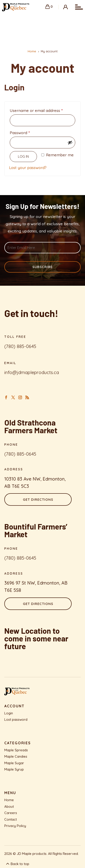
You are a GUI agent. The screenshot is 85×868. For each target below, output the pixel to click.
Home (9, 800)
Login (9, 713)
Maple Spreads (16, 750)
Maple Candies (16, 756)
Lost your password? (28, 168)
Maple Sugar (14, 763)
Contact (11, 819)
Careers (11, 813)
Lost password (16, 719)
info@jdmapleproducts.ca (32, 372)
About (9, 806)
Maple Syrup (14, 769)
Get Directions (38, 499)
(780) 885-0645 (20, 346)
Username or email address (43, 110)
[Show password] (70, 143)
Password (28, 132)
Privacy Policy (15, 826)
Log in (23, 156)
